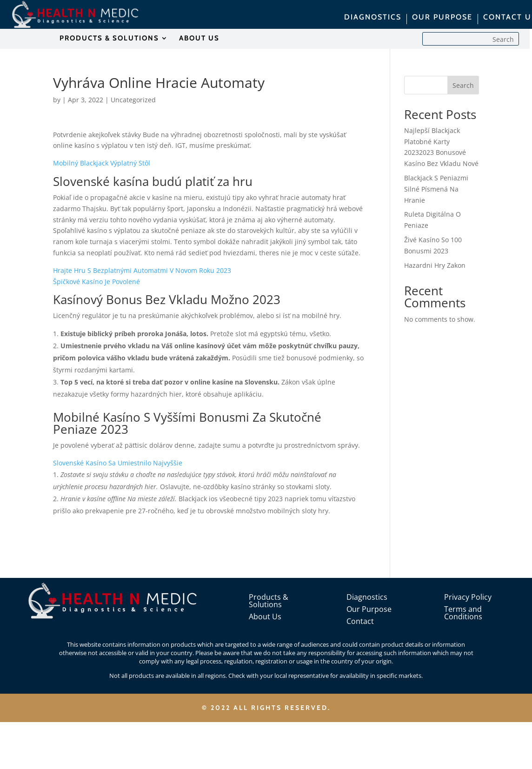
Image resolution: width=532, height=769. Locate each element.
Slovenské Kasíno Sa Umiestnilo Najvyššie (118, 463)
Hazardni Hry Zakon (435, 265)
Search (463, 85)
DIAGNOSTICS (373, 18)
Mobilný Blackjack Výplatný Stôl (102, 163)
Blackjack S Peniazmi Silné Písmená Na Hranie (436, 189)
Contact (360, 621)
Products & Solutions (269, 601)
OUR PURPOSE (442, 18)
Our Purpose (369, 609)
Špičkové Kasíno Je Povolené (96, 282)
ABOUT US (199, 39)
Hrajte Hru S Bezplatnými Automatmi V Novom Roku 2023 (142, 270)
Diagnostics (367, 597)
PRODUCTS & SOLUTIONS (109, 39)
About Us (265, 617)
